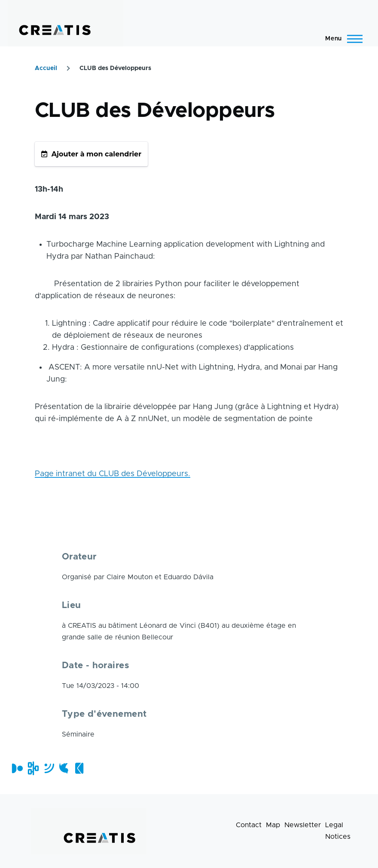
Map (273, 825)
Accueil (46, 68)
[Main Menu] (341, 39)
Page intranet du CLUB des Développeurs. (113, 474)
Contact (249, 825)
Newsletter (303, 825)
